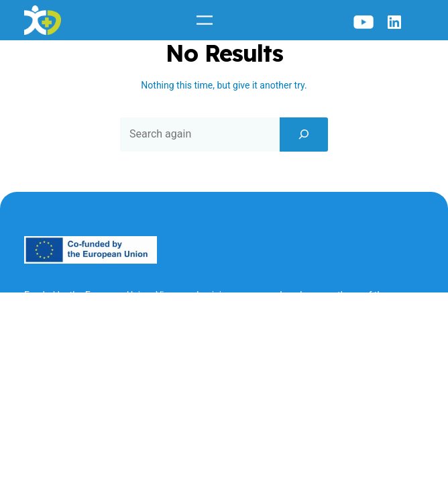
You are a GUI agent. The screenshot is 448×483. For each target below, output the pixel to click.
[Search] (304, 134)
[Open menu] (205, 20)
